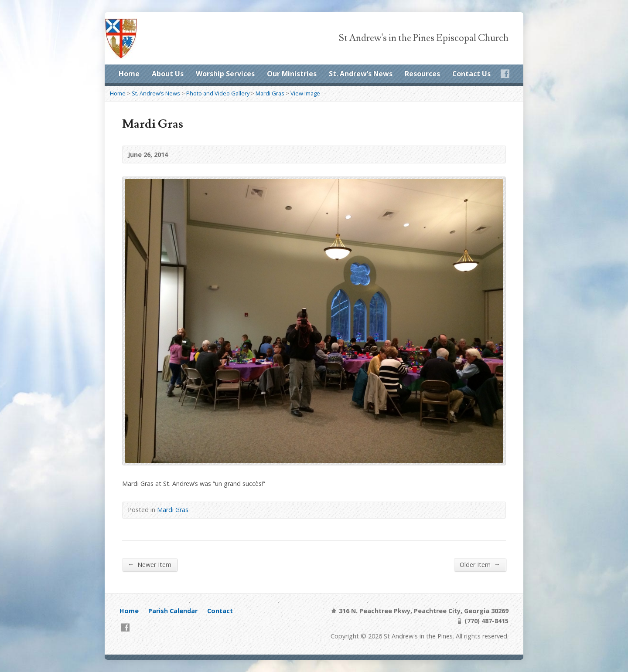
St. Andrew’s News (361, 74)
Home (129, 74)
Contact (220, 611)
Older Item (480, 564)
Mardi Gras (270, 93)
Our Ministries (292, 74)
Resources (422, 74)
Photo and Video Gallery (218, 93)
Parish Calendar (173, 611)
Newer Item (150, 564)
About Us (168, 74)
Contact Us (471, 74)
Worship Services (225, 74)
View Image (305, 93)
